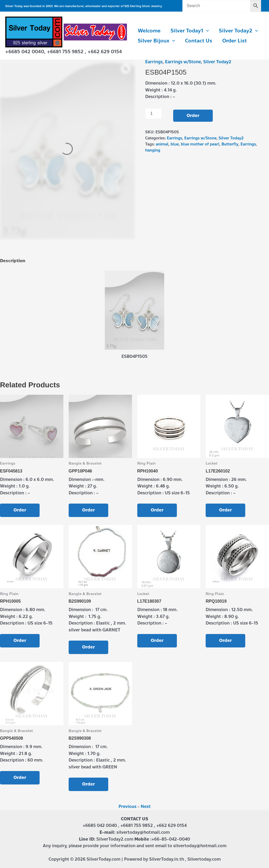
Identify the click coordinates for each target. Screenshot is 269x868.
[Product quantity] (153, 114)
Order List (235, 41)
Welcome (149, 31)
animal (162, 144)
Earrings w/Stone (183, 62)
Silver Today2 (238, 31)
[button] (206, 31)
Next (146, 806)
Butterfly (230, 144)
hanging (153, 150)
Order (193, 116)
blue (175, 144)
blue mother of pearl (200, 144)
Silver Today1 (190, 31)
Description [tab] (13, 261)
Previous (128, 806)
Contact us (199, 41)
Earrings (154, 62)
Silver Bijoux (156, 41)
